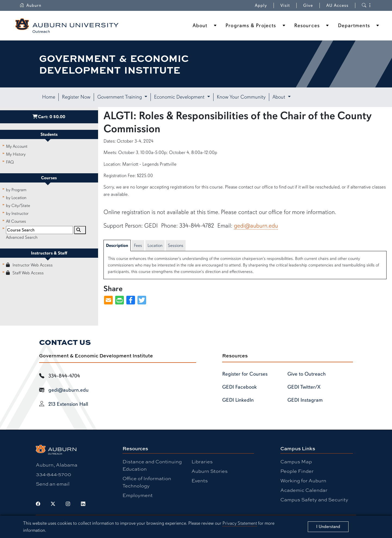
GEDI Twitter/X (304, 387)
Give (308, 5)
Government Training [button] (120, 97)
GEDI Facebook (239, 387)
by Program (16, 190)
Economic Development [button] (180, 97)
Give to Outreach (307, 374)
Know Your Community (241, 97)
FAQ (10, 162)
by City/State (18, 206)
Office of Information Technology (147, 482)
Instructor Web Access (29, 265)
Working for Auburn (303, 480)
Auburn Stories (210, 471)
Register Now (76, 97)
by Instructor (17, 213)
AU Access (337, 5)
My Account (17, 146)
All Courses (16, 221)
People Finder (297, 471)
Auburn (30, 5)
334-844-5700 (54, 474)
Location (155, 246)
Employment (138, 495)
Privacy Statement (240, 523)
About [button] (280, 97)
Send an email (53, 484)
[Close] (328, 527)
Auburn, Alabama (57, 465)
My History (16, 154)
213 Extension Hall (68, 404)
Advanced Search (22, 237)
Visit (285, 5)
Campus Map (296, 461)
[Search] (80, 230)
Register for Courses (245, 374)
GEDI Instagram (305, 400)
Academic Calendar (304, 490)
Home (49, 97)
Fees (138, 246)
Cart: (49, 117)
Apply (261, 5)
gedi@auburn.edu (256, 226)
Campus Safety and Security (314, 499)
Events (200, 480)
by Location (16, 198)
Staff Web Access (25, 273)
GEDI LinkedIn (238, 400)
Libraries (202, 461)
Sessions (176, 246)
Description (117, 246)
